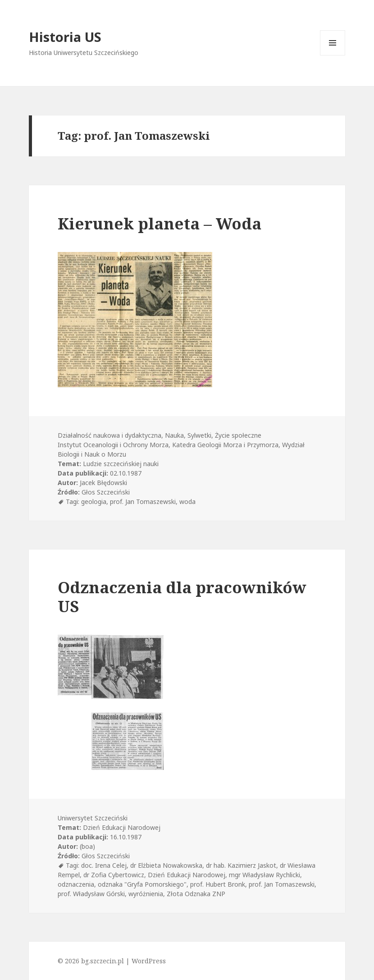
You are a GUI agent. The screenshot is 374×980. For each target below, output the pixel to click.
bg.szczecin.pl (103, 961)
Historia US (65, 37)
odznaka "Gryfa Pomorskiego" (142, 884)
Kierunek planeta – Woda (160, 223)
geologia (94, 501)
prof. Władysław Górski (91, 894)
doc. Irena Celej (104, 865)
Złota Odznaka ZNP (196, 894)
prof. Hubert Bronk (218, 884)
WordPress (149, 961)
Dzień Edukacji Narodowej (187, 875)
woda (187, 501)
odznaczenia (76, 884)
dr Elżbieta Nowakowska (166, 865)
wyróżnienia (146, 894)
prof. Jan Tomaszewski (143, 501)
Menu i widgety (333, 55)
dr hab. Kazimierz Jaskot (241, 865)
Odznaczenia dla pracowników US (182, 597)
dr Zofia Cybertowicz (114, 875)
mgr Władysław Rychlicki (265, 875)
